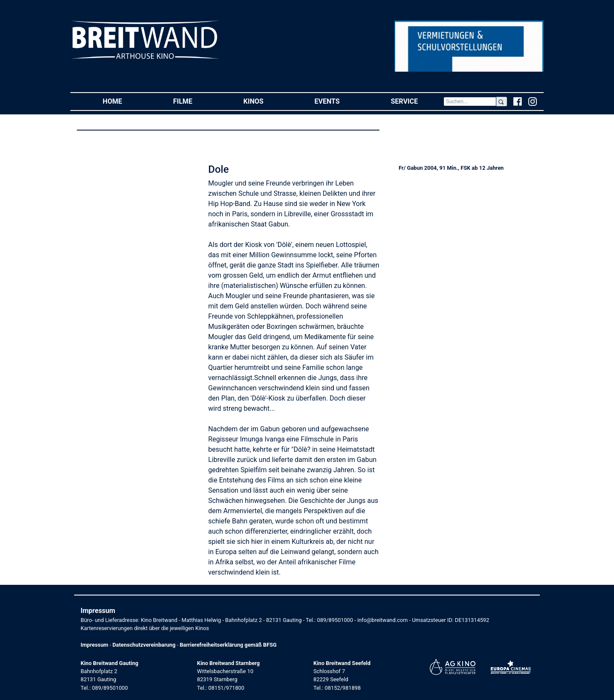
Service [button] (417, 101)
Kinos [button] (266, 101)
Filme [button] (195, 101)
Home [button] (125, 101)
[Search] (470, 102)
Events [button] (340, 101)
